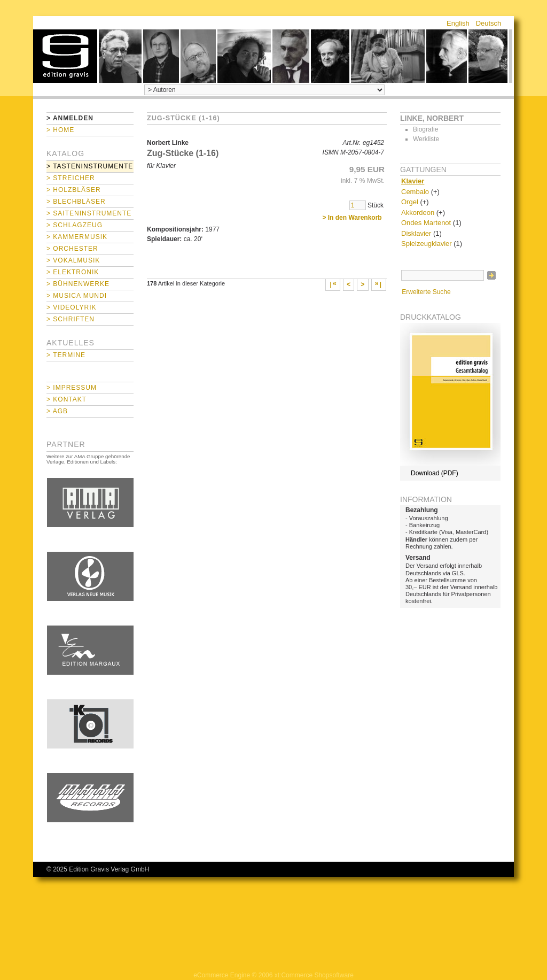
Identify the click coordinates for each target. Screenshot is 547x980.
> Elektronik (73, 272)
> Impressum (72, 388)
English (458, 23)
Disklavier (416, 233)
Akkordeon (418, 213)
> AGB (57, 411)
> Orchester (72, 249)
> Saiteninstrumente (89, 213)
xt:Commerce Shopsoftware (314, 975)
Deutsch (489, 23)
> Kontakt (67, 399)
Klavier (413, 181)
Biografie (425, 129)
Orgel (410, 202)
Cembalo (415, 192)
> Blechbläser (76, 202)
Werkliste (426, 139)
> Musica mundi (77, 296)
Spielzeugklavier (427, 244)
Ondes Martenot (426, 223)
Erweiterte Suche (426, 292)
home (65, 56)
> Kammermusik (77, 237)
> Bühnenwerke (78, 284)
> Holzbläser (74, 190)
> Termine (66, 355)
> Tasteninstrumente (90, 166)
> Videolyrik (71, 307)
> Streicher (71, 178)
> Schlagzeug (75, 225)
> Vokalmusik (73, 260)
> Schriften (71, 319)
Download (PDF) (435, 473)
